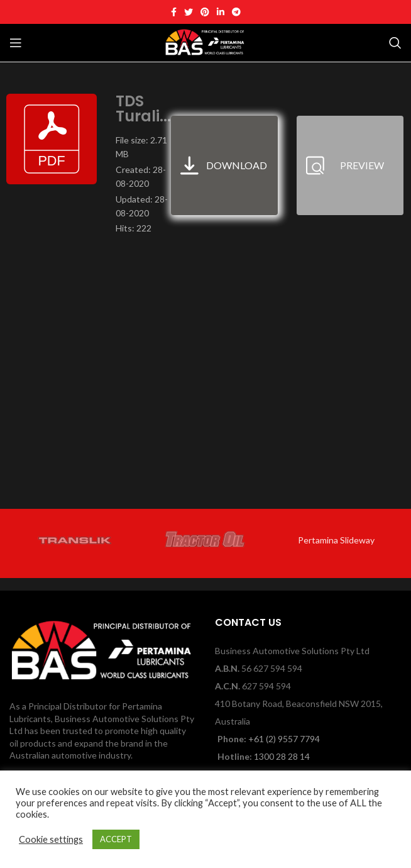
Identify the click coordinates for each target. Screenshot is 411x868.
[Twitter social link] (189, 12)
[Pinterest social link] (205, 12)
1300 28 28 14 (282, 756)
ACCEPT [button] (116, 839)
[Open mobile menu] (16, 43)
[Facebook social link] (174, 12)
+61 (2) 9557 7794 (284, 739)
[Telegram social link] (236, 12)
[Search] (395, 43)
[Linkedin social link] (221, 12)
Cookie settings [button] (51, 839)
